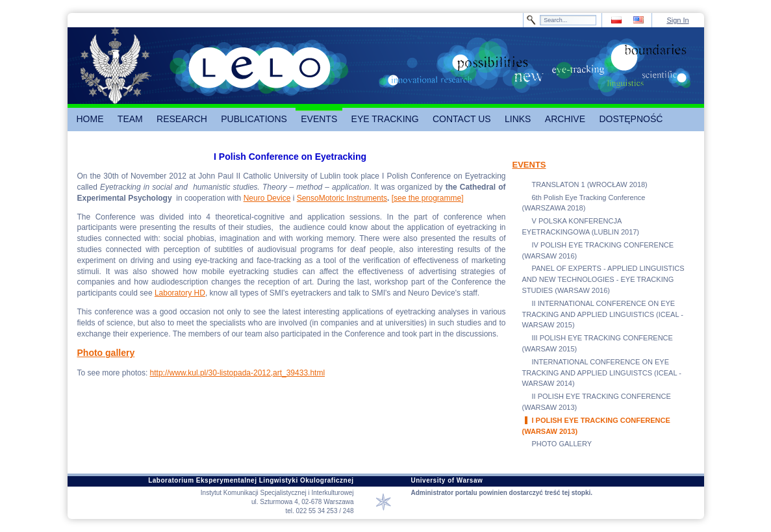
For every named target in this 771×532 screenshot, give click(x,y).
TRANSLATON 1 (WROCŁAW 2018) (590, 184)
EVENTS (529, 165)
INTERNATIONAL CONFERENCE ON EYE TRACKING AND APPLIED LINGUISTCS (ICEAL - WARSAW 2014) (602, 373)
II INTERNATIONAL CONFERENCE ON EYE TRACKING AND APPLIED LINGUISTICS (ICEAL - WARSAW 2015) (603, 314)
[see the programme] (428, 198)
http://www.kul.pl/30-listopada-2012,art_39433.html (238, 373)
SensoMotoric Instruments (342, 198)
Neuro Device (267, 198)
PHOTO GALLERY (562, 444)
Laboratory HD (180, 293)
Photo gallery (106, 353)
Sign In (677, 20)
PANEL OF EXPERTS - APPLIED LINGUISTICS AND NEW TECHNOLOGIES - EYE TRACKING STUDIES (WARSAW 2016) (603, 279)
